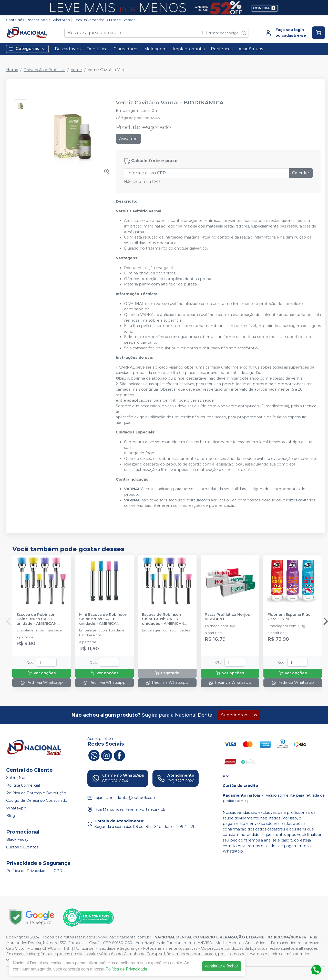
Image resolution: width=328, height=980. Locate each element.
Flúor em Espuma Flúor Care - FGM (290, 617)
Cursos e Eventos (121, 20)
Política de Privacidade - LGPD (34, 871)
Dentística (97, 49)
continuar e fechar (222, 966)
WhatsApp (61, 20)
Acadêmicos (251, 49)
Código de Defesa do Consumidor (38, 800)
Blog (11, 816)
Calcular (301, 173)
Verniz (76, 70)
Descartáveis (68, 49)
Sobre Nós (15, 20)
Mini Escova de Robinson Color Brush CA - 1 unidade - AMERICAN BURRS (103, 619)
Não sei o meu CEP (142, 182)
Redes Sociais (38, 20)
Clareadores (126, 49)
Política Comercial (23, 785)
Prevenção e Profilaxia (44, 70)
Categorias (27, 49)
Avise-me (128, 139)
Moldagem (155, 49)
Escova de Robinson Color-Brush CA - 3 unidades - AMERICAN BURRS (163, 619)
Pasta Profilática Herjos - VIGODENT (229, 617)
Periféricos (222, 49)
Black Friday (17, 839)
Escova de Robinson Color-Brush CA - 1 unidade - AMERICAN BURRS (37, 619)
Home (12, 70)
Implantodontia (189, 49)
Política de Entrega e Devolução (36, 793)
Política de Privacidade (126, 969)
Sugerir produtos (239, 715)
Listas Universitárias (89, 20)
